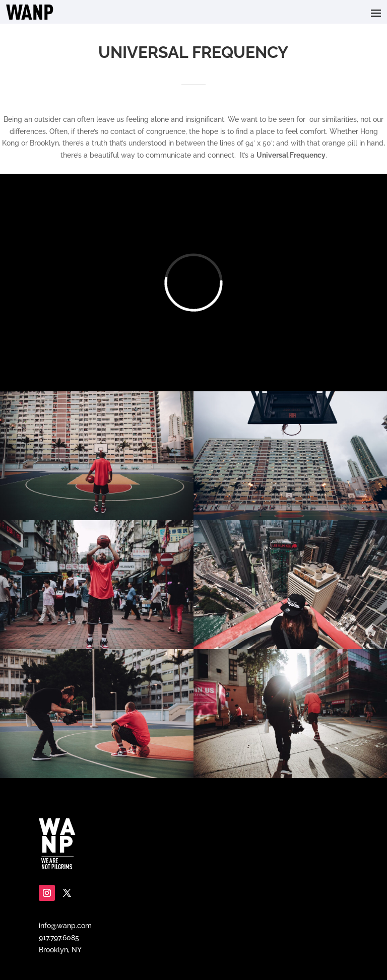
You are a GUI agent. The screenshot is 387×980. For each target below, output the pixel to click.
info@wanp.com (65, 926)
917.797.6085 (59, 938)
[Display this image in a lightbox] (97, 456)
